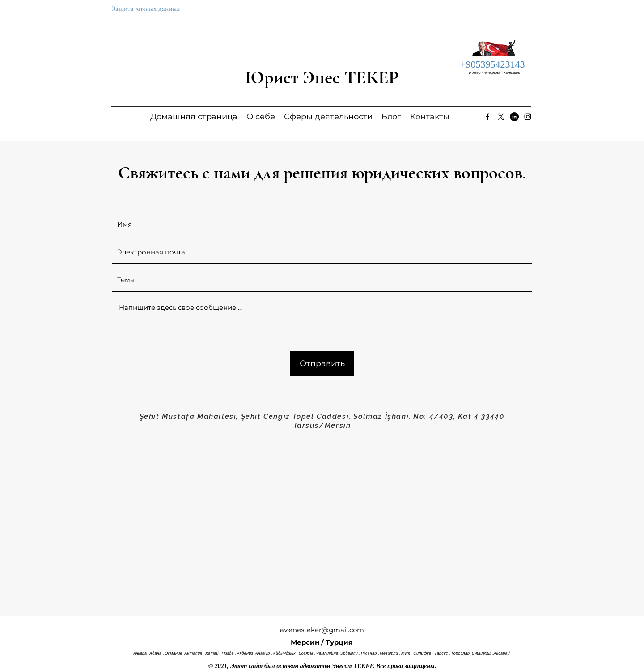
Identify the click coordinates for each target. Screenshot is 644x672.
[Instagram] (528, 117)
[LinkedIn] (514, 117)
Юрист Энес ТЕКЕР (322, 77)
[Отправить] (322, 364)
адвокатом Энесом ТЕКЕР (337, 666)
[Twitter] (501, 117)
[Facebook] (487, 117)
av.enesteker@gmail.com (322, 630)
